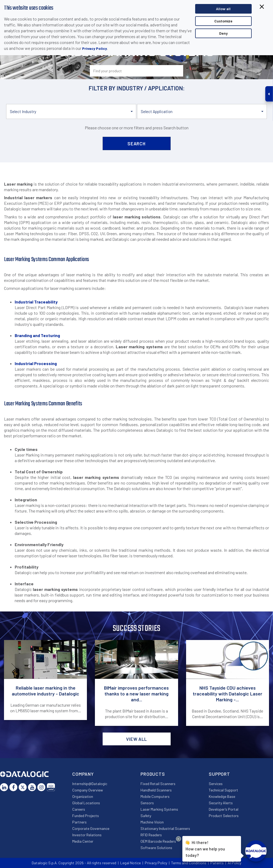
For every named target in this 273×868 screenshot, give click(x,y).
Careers (79, 809)
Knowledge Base (222, 796)
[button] (71, 111)
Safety (146, 816)
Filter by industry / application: (137, 88)
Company (83, 774)
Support (219, 774)
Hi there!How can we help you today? (204, 848)
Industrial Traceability (36, 302)
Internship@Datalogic (90, 784)
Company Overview (88, 790)
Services (216, 784)
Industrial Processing (36, 363)
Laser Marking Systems (159, 809)
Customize (223, 21)
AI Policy (234, 863)
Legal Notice (131, 863)
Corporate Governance (91, 828)
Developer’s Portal (224, 809)
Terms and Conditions (189, 863)
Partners (79, 822)
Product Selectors (224, 816)
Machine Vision (152, 822)
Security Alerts (221, 803)
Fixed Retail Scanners (158, 784)
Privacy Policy (95, 48)
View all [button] (136, 739)
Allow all (223, 9)
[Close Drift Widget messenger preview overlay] (178, 839)
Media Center (83, 841)
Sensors (147, 803)
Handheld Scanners (156, 790)
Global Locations (86, 803)
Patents (217, 863)
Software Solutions (156, 848)
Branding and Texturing (37, 335)
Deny (223, 33)
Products (153, 774)
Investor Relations (87, 835)
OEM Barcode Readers (158, 841)
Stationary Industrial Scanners (165, 828)
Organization (83, 796)
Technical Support (223, 790)
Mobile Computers (155, 796)
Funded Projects (86, 816)
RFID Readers (151, 835)
